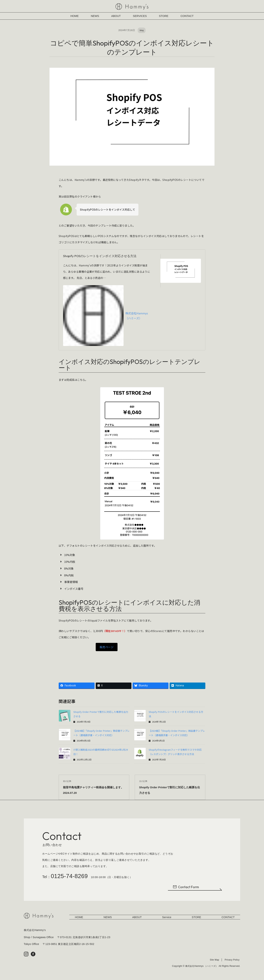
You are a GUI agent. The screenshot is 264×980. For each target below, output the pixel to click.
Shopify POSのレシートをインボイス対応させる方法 (100, 256)
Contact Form (186, 888)
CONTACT (187, 16)
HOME (75, 16)
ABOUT (116, 16)
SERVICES (140, 16)
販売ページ (107, 647)
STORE (164, 16)
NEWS (95, 16)
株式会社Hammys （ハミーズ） (106, 316)
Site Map (214, 961)
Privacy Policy (232, 961)
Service (167, 918)
